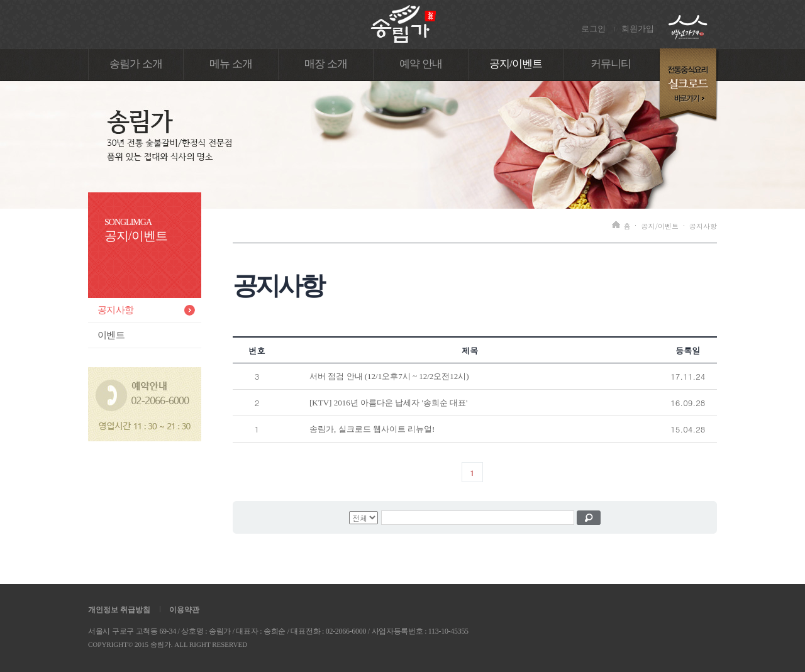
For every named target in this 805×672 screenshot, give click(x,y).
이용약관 (184, 610)
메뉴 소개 (231, 64)
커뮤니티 (611, 64)
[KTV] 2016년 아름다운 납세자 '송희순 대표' (388, 403)
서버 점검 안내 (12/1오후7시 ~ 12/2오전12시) (389, 376)
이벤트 (111, 335)
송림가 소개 (136, 64)
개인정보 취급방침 (119, 610)
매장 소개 (326, 64)
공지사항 (115, 310)
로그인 (593, 29)
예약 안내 (421, 64)
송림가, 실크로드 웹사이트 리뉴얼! (372, 429)
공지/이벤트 (516, 64)
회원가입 (638, 29)
